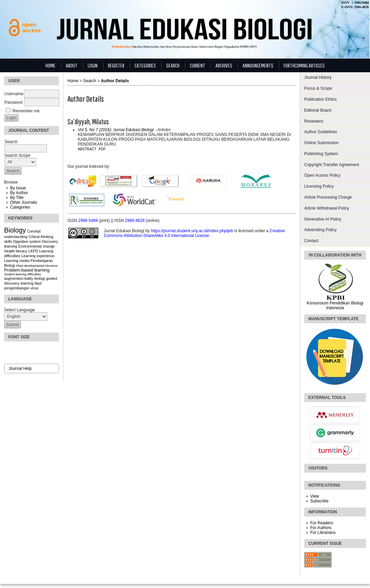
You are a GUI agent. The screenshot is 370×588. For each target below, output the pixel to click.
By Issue (18, 188)
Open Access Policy (322, 175)
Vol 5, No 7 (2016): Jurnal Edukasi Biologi (116, 130)
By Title (17, 198)
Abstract (87, 149)
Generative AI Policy (323, 219)
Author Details (115, 81)
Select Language (20, 310)
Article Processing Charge (328, 197)
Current (198, 65)
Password (14, 102)
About (72, 65)
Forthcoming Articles (304, 65)
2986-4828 (135, 221)
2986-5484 (89, 221)
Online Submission (321, 143)
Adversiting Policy (320, 230)
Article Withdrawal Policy (327, 208)
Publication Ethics (320, 99)
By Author (19, 193)
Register (116, 65)
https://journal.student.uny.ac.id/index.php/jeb (192, 231)
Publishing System (321, 154)
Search (173, 65)
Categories (20, 207)
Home (51, 65)
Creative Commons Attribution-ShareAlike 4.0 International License (194, 233)
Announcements (258, 65)
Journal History (318, 77)
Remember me (26, 111)
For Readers (322, 523)
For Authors (321, 528)
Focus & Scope (318, 88)
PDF (102, 149)
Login (93, 65)
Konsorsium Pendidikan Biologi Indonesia (335, 305)
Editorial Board (318, 110)
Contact (311, 241)
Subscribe (319, 501)
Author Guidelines (320, 132)
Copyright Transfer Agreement (332, 165)
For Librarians (323, 533)
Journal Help (20, 368)
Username (14, 94)
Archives (224, 65)
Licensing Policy (319, 186)
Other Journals (23, 202)
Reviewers (314, 121)
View (314, 496)
